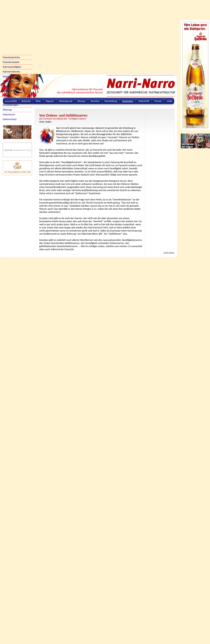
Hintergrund (66, 101)
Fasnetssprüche (11, 57)
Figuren (50, 101)
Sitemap (7, 110)
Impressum (9, 114)
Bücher (7, 76)
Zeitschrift (144, 101)
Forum (158, 101)
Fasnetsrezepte (11, 62)
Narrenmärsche (11, 72)
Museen (7, 100)
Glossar (81, 101)
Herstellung (111, 101)
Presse (6, 86)
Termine (95, 101)
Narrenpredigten (12, 67)
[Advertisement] (35, 35)
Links (169, 101)
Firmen (7, 95)
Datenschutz (10, 119)
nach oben (169, 252)
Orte (38, 101)
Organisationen (11, 81)
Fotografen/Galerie (13, 91)
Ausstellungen (10, 105)
